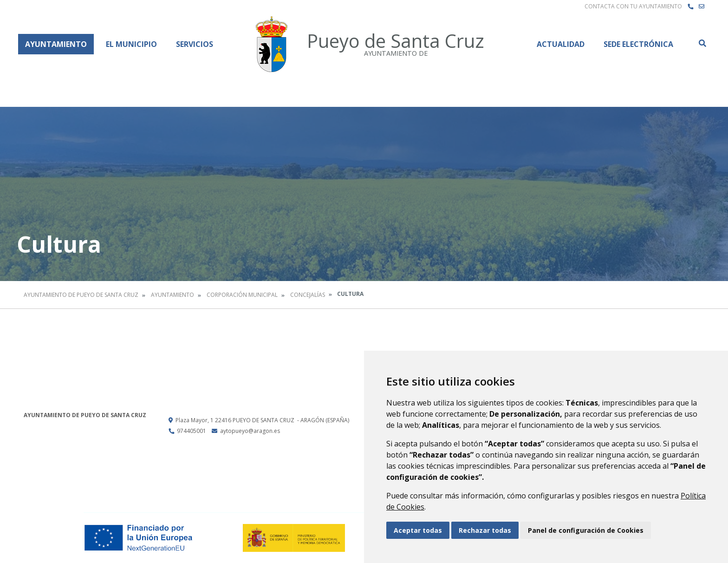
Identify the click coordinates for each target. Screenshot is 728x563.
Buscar (702, 43)
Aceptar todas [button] (418, 530)
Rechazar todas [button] (485, 530)
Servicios (195, 44)
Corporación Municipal (242, 295)
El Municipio (131, 44)
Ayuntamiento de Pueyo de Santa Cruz (81, 295)
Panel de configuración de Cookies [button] (586, 530)
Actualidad (561, 44)
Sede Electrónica (638, 44)
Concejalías (308, 295)
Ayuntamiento (56, 44)
